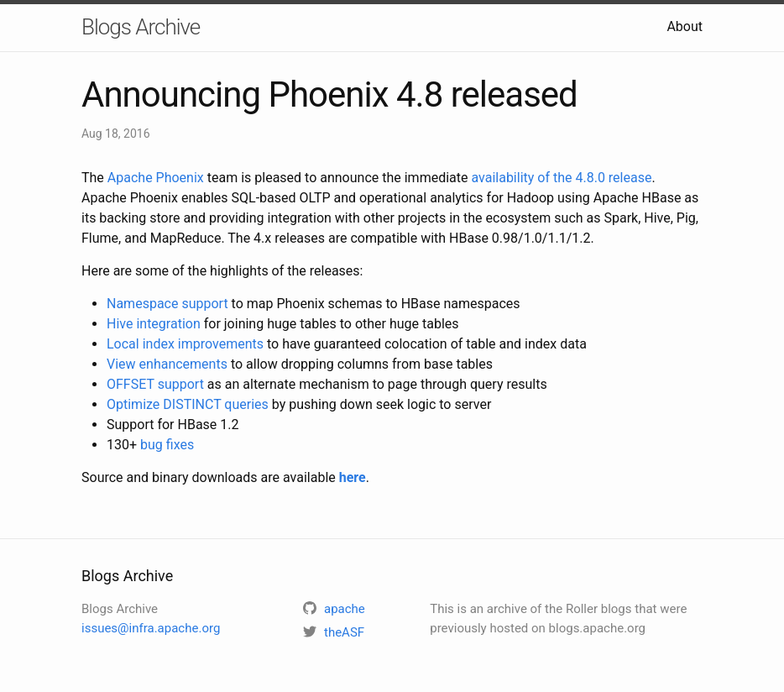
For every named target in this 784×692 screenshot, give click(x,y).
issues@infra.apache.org (151, 628)
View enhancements (167, 364)
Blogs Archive (141, 27)
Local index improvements (185, 344)
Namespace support (167, 304)
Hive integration (154, 324)
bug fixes (167, 445)
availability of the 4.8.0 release (561, 178)
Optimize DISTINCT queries (188, 404)
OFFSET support (155, 384)
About (685, 26)
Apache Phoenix (156, 178)
